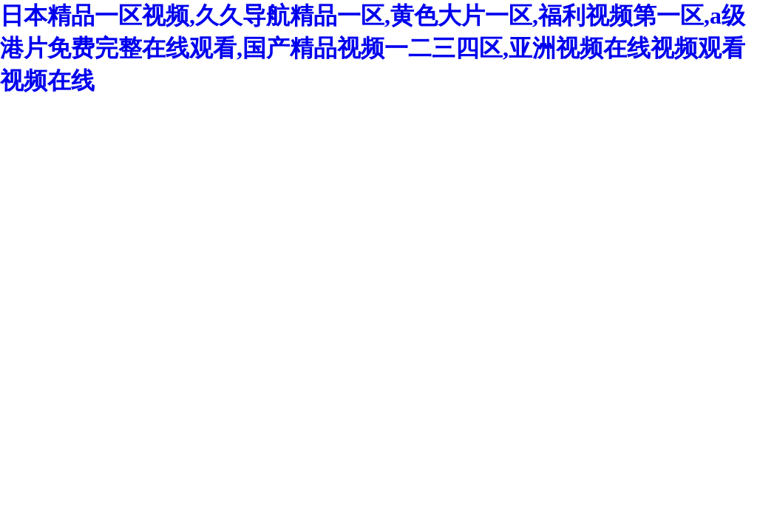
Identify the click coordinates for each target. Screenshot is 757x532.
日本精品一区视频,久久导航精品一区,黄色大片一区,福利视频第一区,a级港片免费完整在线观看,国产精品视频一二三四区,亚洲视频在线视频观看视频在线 (373, 48)
